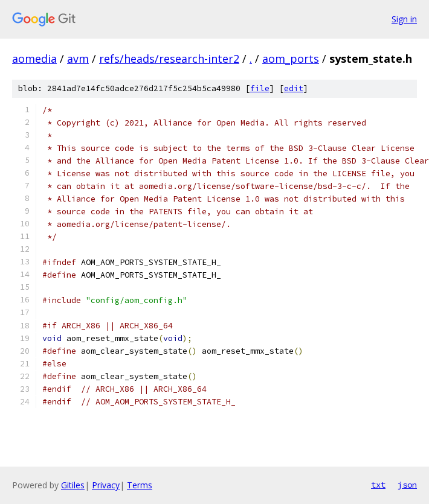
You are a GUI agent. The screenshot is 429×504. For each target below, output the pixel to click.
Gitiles (73, 485)
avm (78, 59)
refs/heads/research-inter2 (169, 59)
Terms (140, 485)
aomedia (34, 59)
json (407, 485)
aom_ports (291, 59)
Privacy (106, 485)
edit (294, 88)
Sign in (404, 19)
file (260, 88)
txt (378, 485)
